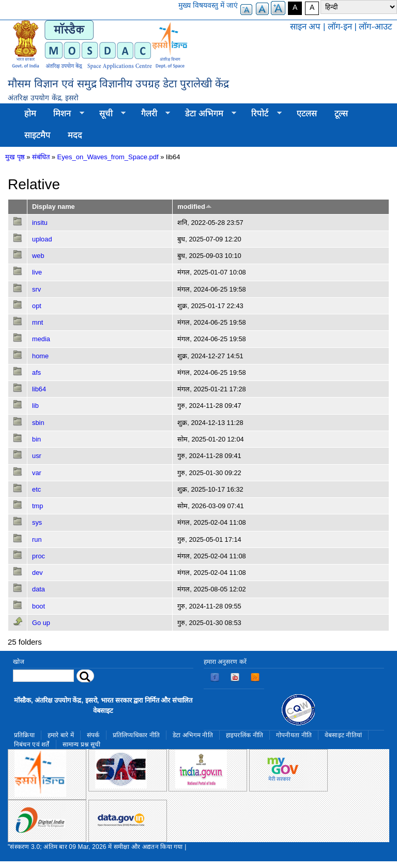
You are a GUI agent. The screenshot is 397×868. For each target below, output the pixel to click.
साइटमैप (37, 135)
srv (36, 289)
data (39, 589)
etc (36, 489)
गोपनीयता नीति (294, 735)
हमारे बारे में (61, 735)
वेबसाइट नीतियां (343, 735)
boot (39, 606)
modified (194, 207)
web (38, 256)
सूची (108, 114)
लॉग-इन (340, 27)
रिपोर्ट (262, 114)
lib (35, 406)
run (37, 539)
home (40, 356)
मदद (75, 135)
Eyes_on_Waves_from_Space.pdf (108, 157)
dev (37, 573)
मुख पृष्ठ (15, 157)
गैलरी (151, 114)
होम (30, 113)
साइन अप (306, 27)
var (37, 473)
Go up (41, 623)
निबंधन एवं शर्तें (32, 744)
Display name (54, 207)
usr (37, 456)
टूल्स (341, 113)
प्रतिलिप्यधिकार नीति (136, 735)
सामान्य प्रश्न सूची (82, 744)
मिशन (65, 114)
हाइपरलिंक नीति (245, 735)
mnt (37, 322)
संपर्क (93, 735)
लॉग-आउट (375, 27)
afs (36, 372)
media (41, 339)
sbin (38, 423)
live (37, 272)
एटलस (307, 113)
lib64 (39, 389)
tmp (37, 506)
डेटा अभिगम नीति (193, 735)
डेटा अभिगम (206, 114)
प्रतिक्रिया (24, 735)
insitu (40, 223)
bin (36, 439)
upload (42, 239)
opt (37, 306)
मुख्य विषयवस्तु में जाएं (208, 5)
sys (37, 522)
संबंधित (41, 157)
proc (39, 556)
